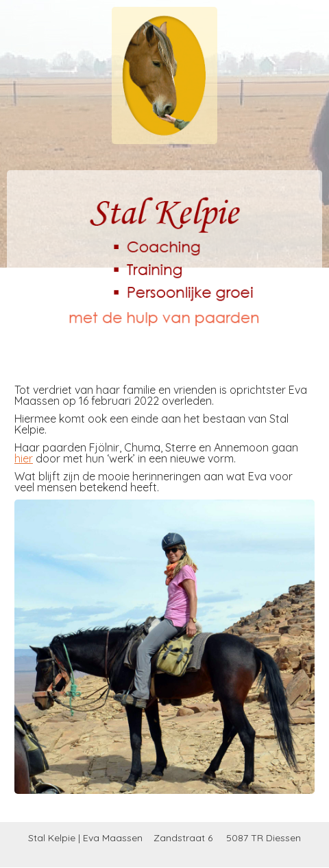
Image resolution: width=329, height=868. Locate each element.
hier (24, 458)
